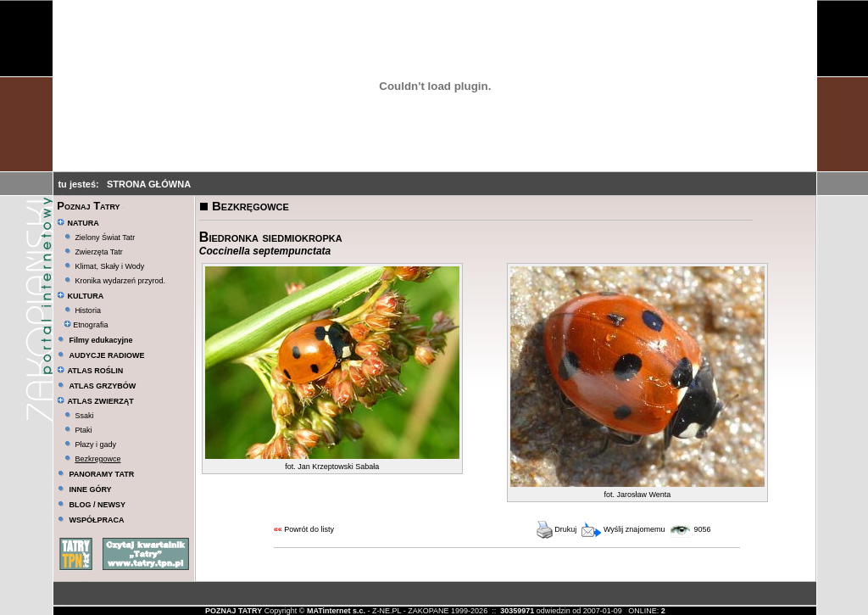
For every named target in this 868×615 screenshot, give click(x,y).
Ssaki (84, 416)
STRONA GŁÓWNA (149, 184)
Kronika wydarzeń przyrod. (120, 281)
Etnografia (86, 325)
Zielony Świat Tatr (105, 238)
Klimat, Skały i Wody (109, 266)
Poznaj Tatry (88, 206)
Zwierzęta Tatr (98, 252)
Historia (88, 310)
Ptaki (83, 430)
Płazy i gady (95, 444)
